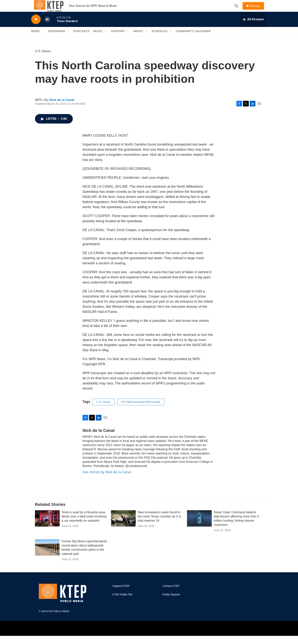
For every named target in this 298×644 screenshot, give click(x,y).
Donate (257, 10)
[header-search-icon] (238, 10)
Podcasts (81, 39)
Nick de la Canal (62, 108)
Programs (57, 39)
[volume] (47, 28)
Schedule (160, 39)
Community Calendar (193, 39)
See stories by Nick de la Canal (107, 480)
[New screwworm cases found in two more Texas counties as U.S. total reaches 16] (123, 527)
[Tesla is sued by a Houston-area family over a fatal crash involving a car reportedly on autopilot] (47, 527)
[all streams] (253, 28)
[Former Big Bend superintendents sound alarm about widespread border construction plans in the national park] (47, 556)
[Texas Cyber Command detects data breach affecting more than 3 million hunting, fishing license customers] (199, 527)
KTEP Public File (122, 603)
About (138, 39)
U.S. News (43, 59)
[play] (36, 28)
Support (118, 39)
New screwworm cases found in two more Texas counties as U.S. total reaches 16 (160, 525)
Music (98, 39)
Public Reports (171, 603)
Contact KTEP (171, 594)
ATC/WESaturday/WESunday (141, 410)
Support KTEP (121, 594)
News (36, 39)
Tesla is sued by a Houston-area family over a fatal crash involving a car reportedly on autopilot (84, 525)
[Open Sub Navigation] (43, 39)
